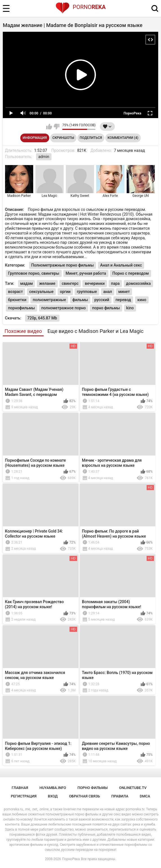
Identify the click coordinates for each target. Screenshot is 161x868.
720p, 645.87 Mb (42, 318)
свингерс (70, 283)
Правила (120, 796)
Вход (53, 796)
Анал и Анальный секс (121, 265)
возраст (16, 292)
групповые (87, 292)
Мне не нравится (56, 127)
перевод (123, 300)
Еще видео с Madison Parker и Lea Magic (96, 331)
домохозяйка (138, 283)
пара (115, 283)
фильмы (80, 300)
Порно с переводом (130, 273)
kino (130, 308)
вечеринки (95, 283)
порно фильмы (106, 308)
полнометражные (49, 300)
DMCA (145, 796)
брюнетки (17, 300)
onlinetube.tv (133, 788)
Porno (81, 7)
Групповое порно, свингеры (34, 273)
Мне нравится (49, 127)
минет (124, 292)
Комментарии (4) (123, 138)
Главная (20, 788)
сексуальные (42, 292)
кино (142, 300)
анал (108, 292)
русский (102, 300)
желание (47, 283)
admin (44, 157)
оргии (65, 292)
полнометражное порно (64, 308)
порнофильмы (22, 308)
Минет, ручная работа (86, 273)
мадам (27, 283)
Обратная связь (84, 796)
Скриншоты (63, 138)
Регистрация (24, 796)
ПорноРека (71, 859)
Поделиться (91, 138)
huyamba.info (53, 788)
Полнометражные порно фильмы (63, 265)
